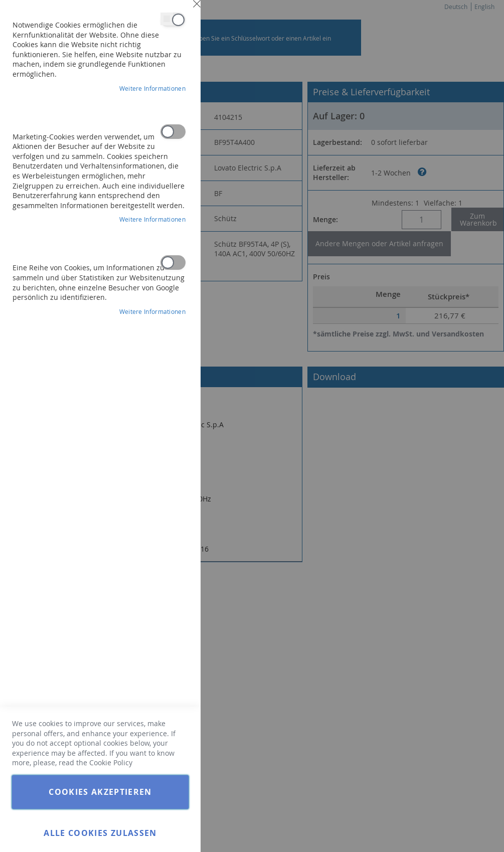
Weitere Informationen (152, 88)
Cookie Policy (111, 762)
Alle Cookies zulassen (100, 833)
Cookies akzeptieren (100, 792)
